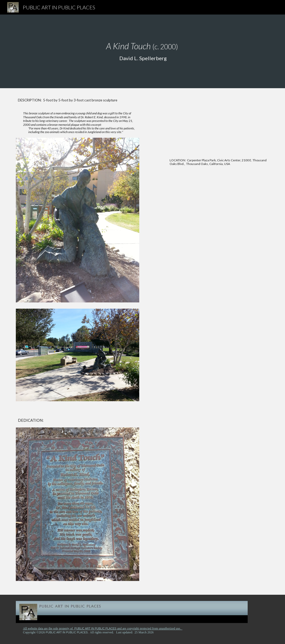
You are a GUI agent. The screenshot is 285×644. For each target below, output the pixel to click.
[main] (143, 51)
